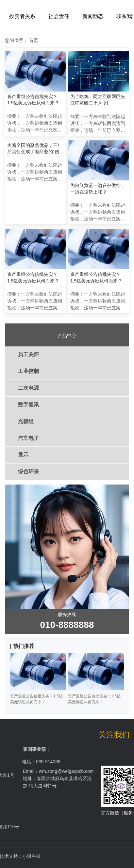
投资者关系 (22, 16)
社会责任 (59, 16)
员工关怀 (28, 354)
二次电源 (28, 388)
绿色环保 (28, 472)
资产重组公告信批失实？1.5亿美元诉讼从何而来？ (33, 100)
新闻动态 (93, 16)
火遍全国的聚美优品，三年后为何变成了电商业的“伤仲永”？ (35, 149)
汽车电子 (28, 438)
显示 (23, 455)
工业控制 (28, 371)
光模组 (26, 421)
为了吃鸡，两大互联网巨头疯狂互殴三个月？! (98, 100)
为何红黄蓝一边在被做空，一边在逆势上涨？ (98, 189)
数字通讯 (28, 405)
